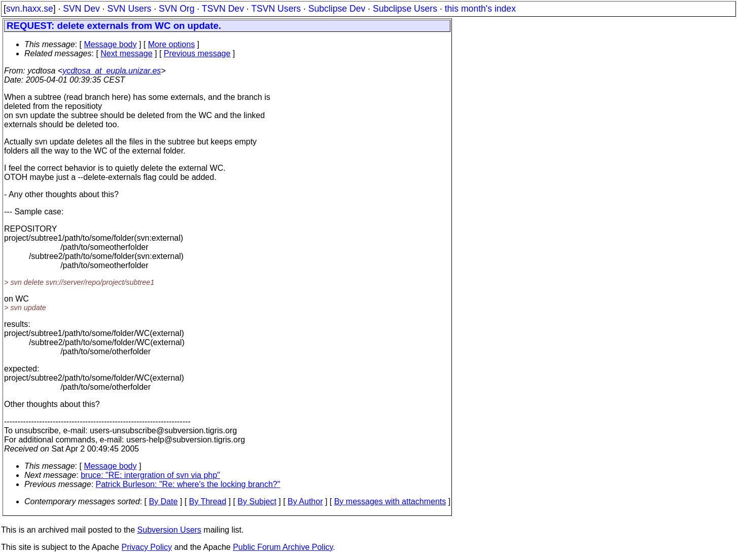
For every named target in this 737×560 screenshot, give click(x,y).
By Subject (257, 501)
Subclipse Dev (337, 9)
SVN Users (129, 9)
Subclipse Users (405, 9)
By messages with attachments (390, 501)
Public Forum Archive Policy (283, 547)
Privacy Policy (147, 547)
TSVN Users (276, 9)
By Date (163, 501)
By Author (305, 501)
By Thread (208, 501)
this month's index (480, 9)
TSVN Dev (223, 9)
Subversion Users (169, 530)
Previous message (197, 53)
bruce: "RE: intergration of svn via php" (150, 475)
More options (172, 44)
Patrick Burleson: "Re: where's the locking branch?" (188, 484)
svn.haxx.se (30, 9)
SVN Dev (81, 9)
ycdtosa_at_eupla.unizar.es (112, 71)
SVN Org (177, 9)
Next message (126, 53)
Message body (110, 44)
